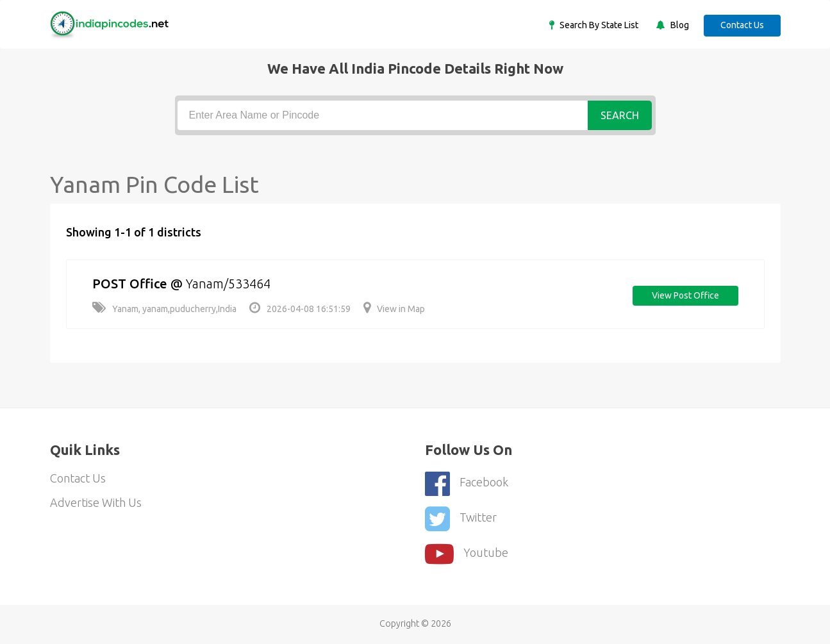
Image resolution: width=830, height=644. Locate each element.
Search (620, 115)
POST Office (130, 284)
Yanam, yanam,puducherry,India (164, 309)
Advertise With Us (96, 502)
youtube (467, 554)
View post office (685, 295)
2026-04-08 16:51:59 (300, 309)
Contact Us (742, 25)
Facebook (467, 483)
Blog (679, 25)
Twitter (461, 519)
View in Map (394, 309)
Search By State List (598, 25)
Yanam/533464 (228, 284)
